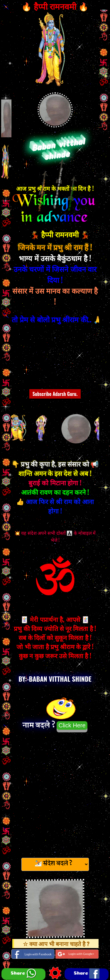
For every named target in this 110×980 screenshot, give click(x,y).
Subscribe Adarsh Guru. (55, 394)
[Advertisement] (55, 793)
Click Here (72, 725)
